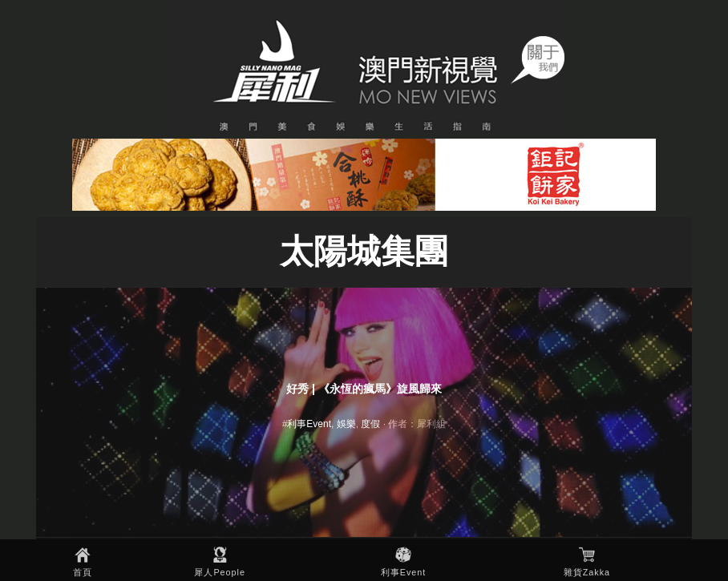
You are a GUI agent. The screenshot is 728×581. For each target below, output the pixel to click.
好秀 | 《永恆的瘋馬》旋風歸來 (364, 389)
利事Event (404, 572)
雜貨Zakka (587, 572)
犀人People (220, 572)
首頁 (83, 572)
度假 (370, 424)
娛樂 (346, 424)
